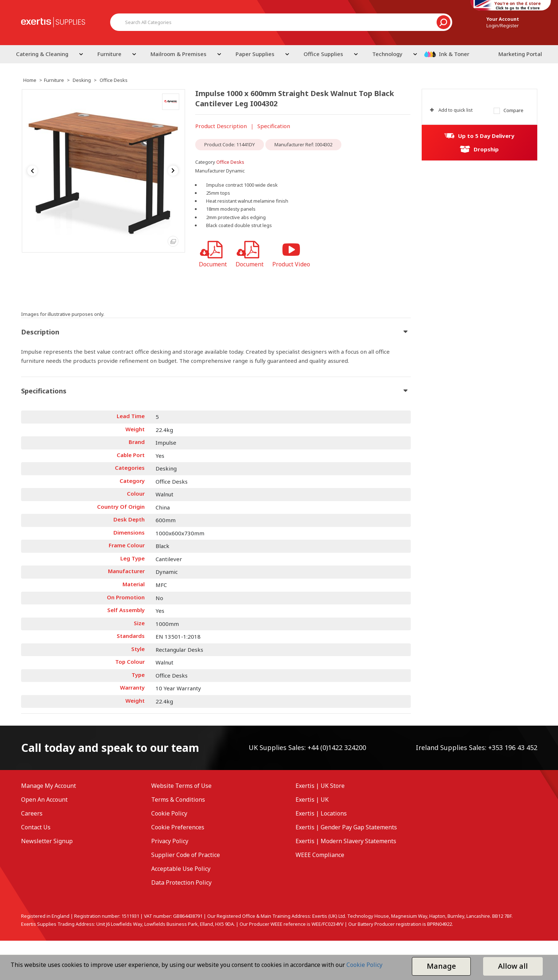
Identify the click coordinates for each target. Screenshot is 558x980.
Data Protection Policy (181, 882)
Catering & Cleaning (42, 54)
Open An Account (44, 800)
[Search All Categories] (281, 22)
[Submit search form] (443, 22)
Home (30, 80)
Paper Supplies (255, 54)
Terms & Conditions (178, 800)
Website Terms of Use (181, 786)
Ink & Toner (454, 54)
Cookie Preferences (178, 827)
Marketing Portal (520, 54)
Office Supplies (323, 54)
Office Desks (114, 80)
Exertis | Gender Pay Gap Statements (346, 827)
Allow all (513, 966)
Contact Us (36, 827)
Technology (387, 54)
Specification (274, 126)
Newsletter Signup (47, 841)
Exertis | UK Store (320, 786)
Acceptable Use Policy (181, 869)
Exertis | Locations (321, 813)
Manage (441, 966)
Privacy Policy (170, 841)
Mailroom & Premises (178, 54)
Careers (32, 813)
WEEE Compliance (320, 855)
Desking (82, 80)
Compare (509, 110)
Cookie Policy (169, 813)
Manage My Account (49, 786)
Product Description (221, 126)
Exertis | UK (312, 800)
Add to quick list (451, 110)
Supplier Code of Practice (186, 855)
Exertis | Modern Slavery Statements (346, 841)
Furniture (109, 54)
